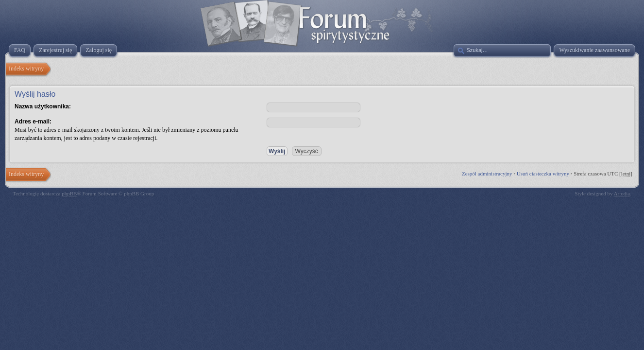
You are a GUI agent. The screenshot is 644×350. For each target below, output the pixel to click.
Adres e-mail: (33, 122)
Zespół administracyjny (487, 174)
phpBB (69, 193)
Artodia (622, 193)
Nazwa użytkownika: (43, 106)
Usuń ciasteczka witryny (543, 174)
